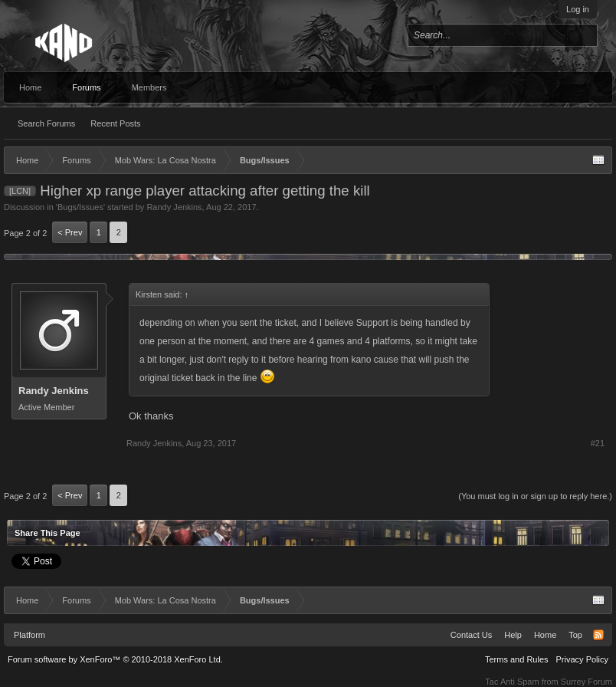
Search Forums (46, 123)
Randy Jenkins (174, 207)
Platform (29, 635)
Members (149, 87)
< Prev (70, 232)
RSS (598, 635)
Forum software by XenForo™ (115, 659)
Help (513, 635)
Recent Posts (115, 123)
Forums (86, 87)
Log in (578, 9)
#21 (598, 443)
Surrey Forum (587, 682)
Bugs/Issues (80, 207)
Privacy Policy (582, 659)
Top (575, 635)
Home (30, 87)
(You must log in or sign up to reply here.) (535, 496)
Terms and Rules (517, 659)
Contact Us (471, 635)
